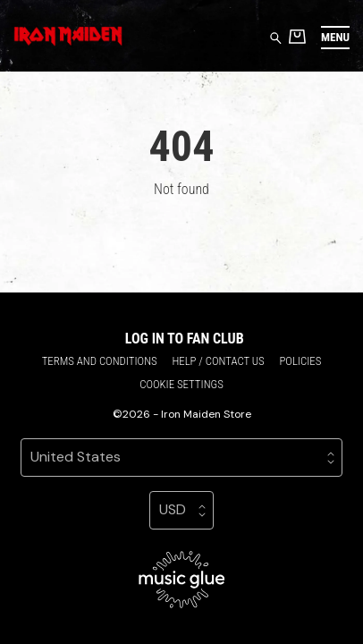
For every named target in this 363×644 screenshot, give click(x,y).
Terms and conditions (100, 361)
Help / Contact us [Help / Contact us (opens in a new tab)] (218, 361)
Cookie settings (181, 384)
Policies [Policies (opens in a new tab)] (300, 361)
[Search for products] (276, 37)
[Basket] (297, 36)
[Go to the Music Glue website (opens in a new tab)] (182, 580)
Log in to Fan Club (185, 339)
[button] (335, 37)
